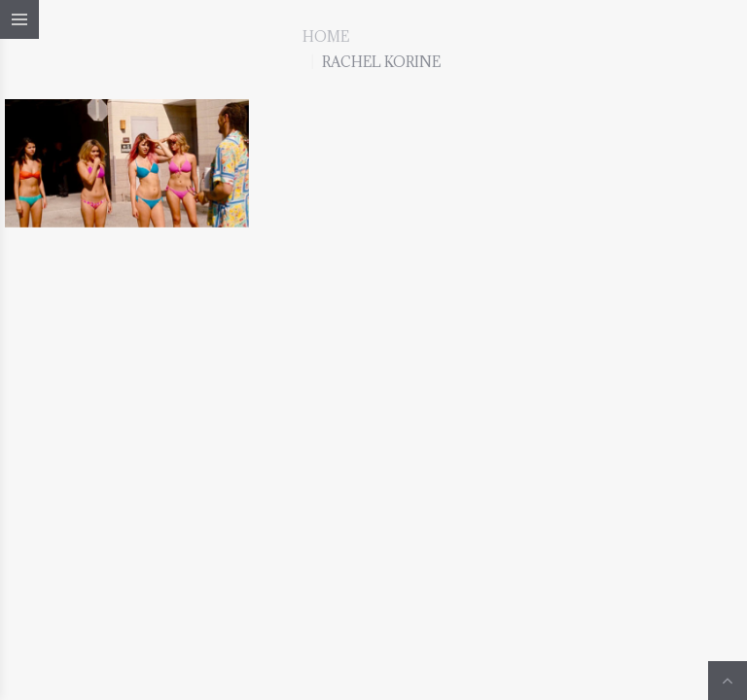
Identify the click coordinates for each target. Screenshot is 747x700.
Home (326, 36)
